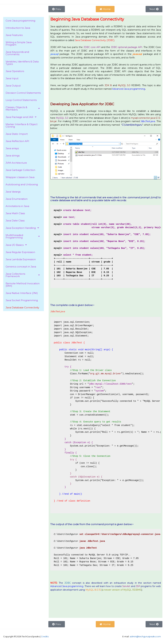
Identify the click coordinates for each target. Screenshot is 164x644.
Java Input (12, 78)
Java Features (14, 35)
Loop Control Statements (21, 100)
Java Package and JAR (22, 117)
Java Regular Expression (20, 252)
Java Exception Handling (23, 228)
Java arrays (12, 148)
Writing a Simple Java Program (19, 43)
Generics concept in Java (21, 267)
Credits (45, 636)
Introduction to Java (18, 28)
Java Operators (15, 71)
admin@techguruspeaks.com (145, 636)
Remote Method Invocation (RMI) (23, 285)
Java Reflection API (17, 141)
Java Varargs (13, 192)
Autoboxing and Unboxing (22, 184)
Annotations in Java (17, 206)
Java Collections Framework (24, 275)
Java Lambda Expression (21, 259)
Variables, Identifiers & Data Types (22, 63)
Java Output (13, 86)
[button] (24, 108)
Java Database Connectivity (22, 307)
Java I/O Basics (17, 245)
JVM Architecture (16, 163)
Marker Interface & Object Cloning (22, 125)
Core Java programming (20, 21)
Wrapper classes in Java (20, 177)
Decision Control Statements (23, 93)
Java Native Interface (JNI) (22, 293)
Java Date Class (15, 221)
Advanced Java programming (67, 586)
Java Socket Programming (22, 300)
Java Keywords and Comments (17, 53)
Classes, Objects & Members (24, 108)
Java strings (13, 156)
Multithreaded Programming (24, 236)
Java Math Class (15, 213)
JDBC (68, 583)
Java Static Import (17, 134)
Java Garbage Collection (20, 170)
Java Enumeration (17, 199)
